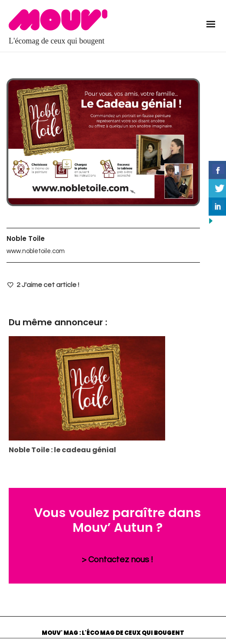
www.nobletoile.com (36, 251)
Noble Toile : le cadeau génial (62, 450)
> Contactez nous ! (117, 560)
